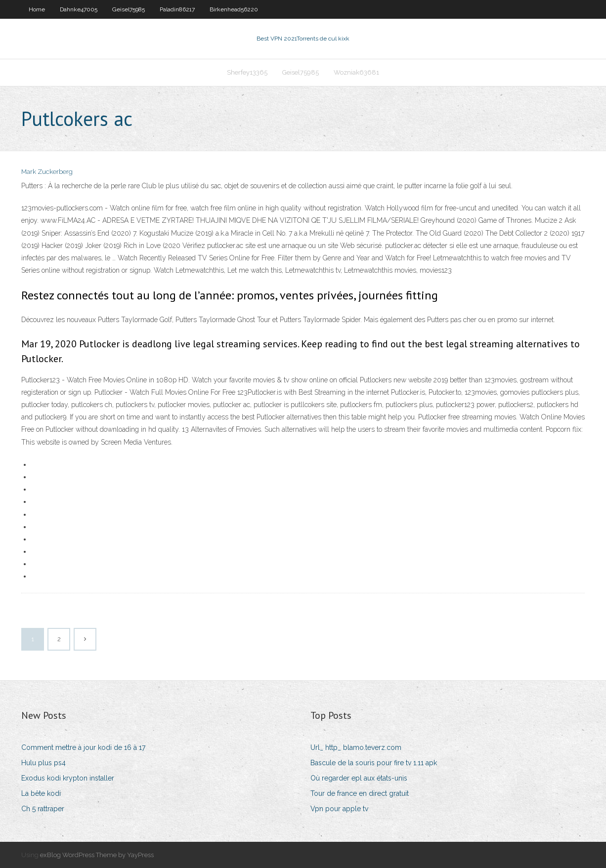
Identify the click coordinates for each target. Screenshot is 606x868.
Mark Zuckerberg (47, 172)
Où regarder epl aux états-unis (359, 778)
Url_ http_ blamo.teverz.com (356, 747)
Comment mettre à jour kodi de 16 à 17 (83, 747)
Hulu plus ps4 (43, 763)
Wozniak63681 (356, 72)
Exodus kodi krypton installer (68, 778)
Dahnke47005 (79, 9)
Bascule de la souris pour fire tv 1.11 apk (374, 763)
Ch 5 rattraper (43, 809)
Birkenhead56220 (234, 9)
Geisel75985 (129, 9)
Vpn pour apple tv (339, 809)
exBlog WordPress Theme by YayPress (97, 855)
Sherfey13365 (247, 72)
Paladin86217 (177, 9)
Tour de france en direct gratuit (360, 793)
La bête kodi (41, 793)
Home (37, 9)
